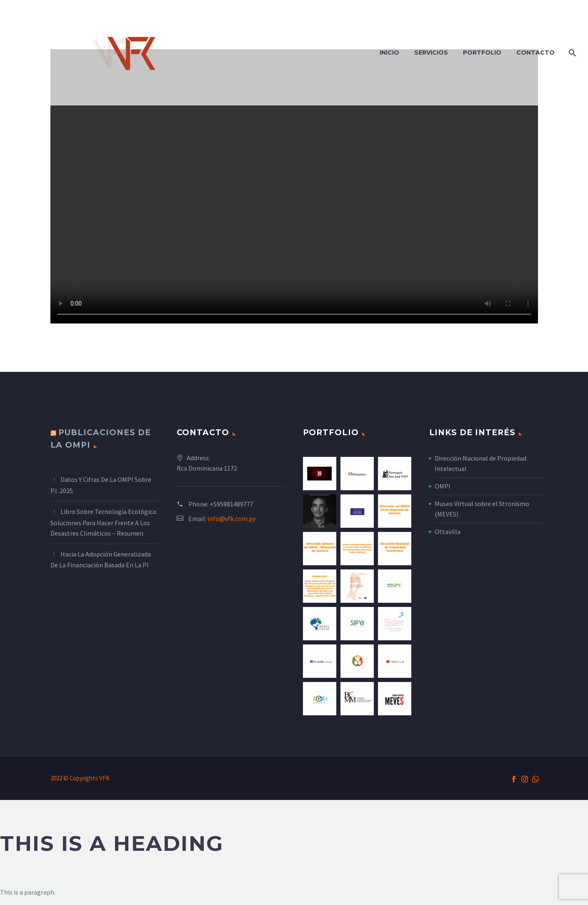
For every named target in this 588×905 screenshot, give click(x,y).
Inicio (389, 53)
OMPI (443, 486)
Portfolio (482, 53)
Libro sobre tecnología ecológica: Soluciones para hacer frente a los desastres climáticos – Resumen (104, 522)
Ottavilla (448, 531)
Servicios (431, 53)
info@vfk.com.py (231, 519)
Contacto (535, 53)
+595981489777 (231, 504)
